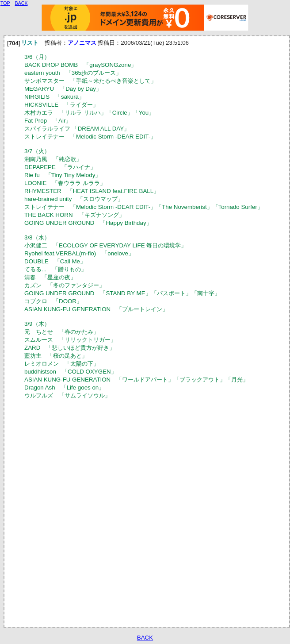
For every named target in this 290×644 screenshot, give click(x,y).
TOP (5, 3)
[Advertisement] (106, 512)
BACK (145, 638)
